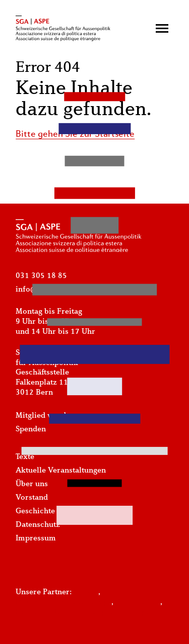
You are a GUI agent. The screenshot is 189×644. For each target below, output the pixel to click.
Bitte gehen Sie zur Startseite (75, 134)
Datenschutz (38, 525)
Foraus (86, 592)
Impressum (36, 538)
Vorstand (32, 498)
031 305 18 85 (41, 276)
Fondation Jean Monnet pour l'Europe (83, 612)
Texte (25, 457)
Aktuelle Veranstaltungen (61, 471)
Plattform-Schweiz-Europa (64, 602)
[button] (162, 28)
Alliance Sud (138, 602)
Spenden (31, 429)
